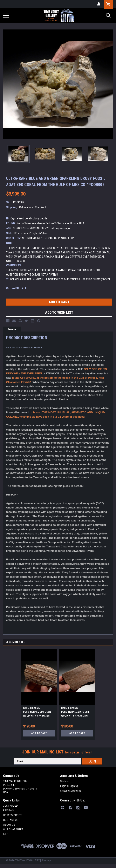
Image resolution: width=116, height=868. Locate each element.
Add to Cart (39, 733)
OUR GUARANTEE (13, 829)
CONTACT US (11, 820)
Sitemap (46, 860)
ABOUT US (9, 825)
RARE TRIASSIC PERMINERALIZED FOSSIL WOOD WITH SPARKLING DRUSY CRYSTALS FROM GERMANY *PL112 (75, 712)
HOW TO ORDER (12, 815)
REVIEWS (8, 811)
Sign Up (74, 786)
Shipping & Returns (71, 791)
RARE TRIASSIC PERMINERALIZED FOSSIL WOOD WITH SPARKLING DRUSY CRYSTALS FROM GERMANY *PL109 (37, 712)
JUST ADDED (10, 806)
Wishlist (65, 781)
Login (63, 786)
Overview (12, 329)
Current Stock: (16, 288)
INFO (6, 834)
